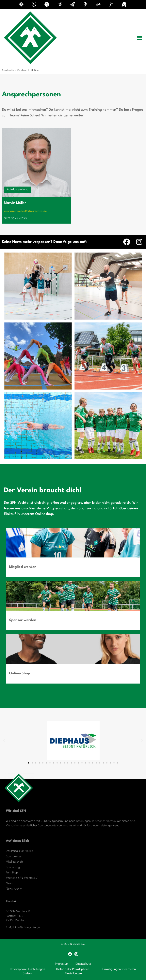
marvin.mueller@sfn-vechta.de (25, 211)
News (9, 884)
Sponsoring (13, 867)
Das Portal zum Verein (19, 851)
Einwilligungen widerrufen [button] (119, 969)
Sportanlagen (14, 857)
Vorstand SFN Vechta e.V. (22, 878)
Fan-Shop (12, 873)
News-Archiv (14, 889)
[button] (140, 38)
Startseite (8, 70)
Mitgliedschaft (15, 862)
